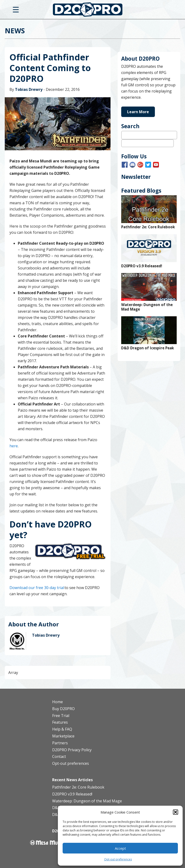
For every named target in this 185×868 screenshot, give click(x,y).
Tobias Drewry (29, 89)
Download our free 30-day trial (37, 588)
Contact (59, 756)
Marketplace (63, 736)
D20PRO (93, 11)
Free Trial (61, 716)
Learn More (138, 112)
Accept (120, 848)
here (14, 446)
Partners (60, 743)
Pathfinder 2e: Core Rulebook (148, 227)
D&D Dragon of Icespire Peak (148, 348)
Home (58, 702)
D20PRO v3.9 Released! (142, 266)
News (15, 31)
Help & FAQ (62, 729)
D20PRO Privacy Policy (72, 750)
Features (60, 722)
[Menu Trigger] (16, 9)
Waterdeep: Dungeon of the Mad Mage (147, 307)
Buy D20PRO (63, 709)
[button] (176, 812)
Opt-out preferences (118, 859)
